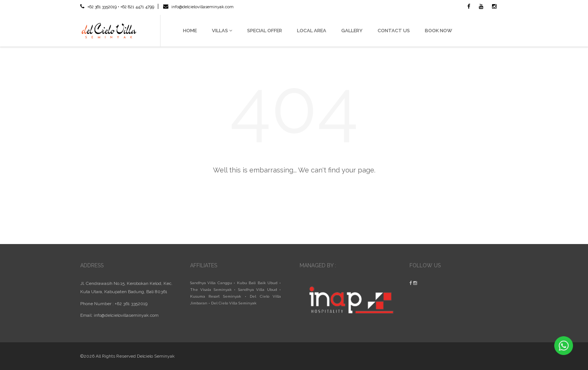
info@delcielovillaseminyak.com (198, 7)
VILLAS (222, 31)
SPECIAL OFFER (265, 31)
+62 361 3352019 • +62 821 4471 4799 (117, 7)
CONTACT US (394, 31)
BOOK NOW (439, 31)
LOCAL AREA (312, 31)
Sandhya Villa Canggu (211, 283)
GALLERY (352, 31)
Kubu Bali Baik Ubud (257, 283)
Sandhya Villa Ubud (258, 290)
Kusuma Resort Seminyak (216, 296)
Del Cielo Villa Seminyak (234, 303)
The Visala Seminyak (211, 290)
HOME (190, 31)
